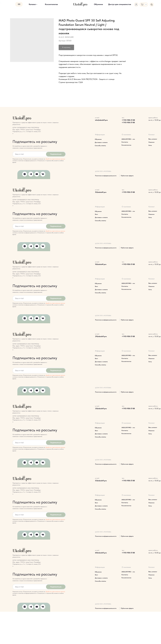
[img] (152, 5)
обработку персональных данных (55, 159)
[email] (29, 154)
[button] (120, 4)
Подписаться (56, 154)
